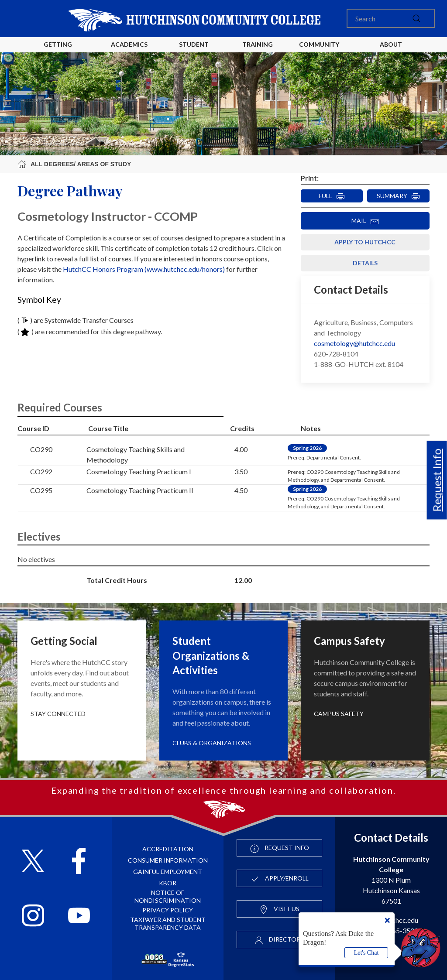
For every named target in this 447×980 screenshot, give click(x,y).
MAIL (365, 221)
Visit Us (279, 909)
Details (365, 263)
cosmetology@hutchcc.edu (354, 343)
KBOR (168, 883)
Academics (129, 44)
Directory (279, 940)
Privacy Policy (168, 910)
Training (258, 44)
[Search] (391, 18)
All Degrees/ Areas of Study (74, 164)
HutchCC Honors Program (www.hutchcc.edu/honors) (144, 269)
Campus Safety (339, 714)
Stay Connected (58, 714)
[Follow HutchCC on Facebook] (79, 862)
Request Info (437, 480)
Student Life (195, 51)
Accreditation (168, 849)
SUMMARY (398, 196)
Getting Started (58, 51)
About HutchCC (391, 51)
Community (319, 44)
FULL (332, 196)
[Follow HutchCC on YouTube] (79, 917)
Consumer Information (168, 860)
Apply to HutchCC (365, 242)
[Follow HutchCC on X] (33, 862)
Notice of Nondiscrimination (168, 896)
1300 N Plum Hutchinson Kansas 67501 (391, 880)
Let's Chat (366, 953)
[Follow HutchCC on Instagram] (33, 917)
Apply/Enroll (280, 879)
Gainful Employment (168, 872)
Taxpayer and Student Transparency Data (168, 923)
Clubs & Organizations (212, 743)
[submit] (416, 18)
